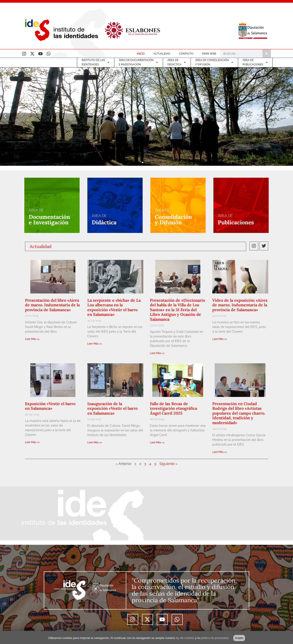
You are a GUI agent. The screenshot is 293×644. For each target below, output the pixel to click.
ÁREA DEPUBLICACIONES (255, 62)
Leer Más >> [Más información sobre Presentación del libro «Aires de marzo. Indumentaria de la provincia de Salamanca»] (32, 339)
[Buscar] (267, 53)
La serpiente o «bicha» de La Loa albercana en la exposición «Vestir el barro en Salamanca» (114, 307)
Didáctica (104, 222)
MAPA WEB (209, 54)
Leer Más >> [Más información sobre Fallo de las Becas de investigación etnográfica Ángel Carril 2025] (157, 442)
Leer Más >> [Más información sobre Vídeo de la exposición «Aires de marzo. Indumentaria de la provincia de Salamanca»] (220, 339)
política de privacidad (214, 638)
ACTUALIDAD (162, 54)
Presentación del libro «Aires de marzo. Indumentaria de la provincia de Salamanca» (52, 305)
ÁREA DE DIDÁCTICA (177, 62)
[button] (5, 116)
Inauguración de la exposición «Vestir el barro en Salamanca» (112, 408)
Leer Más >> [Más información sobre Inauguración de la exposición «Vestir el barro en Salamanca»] (95, 442)
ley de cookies (185, 638)
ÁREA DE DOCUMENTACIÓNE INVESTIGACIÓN (139, 62)
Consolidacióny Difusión (173, 220)
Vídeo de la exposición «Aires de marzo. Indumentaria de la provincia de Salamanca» (240, 305)
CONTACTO (186, 54)
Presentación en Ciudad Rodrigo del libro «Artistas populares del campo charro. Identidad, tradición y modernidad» (239, 413)
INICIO (141, 54)
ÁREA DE (36, 210)
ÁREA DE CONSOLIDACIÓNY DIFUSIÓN (214, 62)
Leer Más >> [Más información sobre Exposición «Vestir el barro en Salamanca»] (32, 442)
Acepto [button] (239, 638)
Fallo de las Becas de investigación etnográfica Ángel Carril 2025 (173, 408)
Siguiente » (168, 464)
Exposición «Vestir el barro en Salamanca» (50, 406)
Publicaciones (236, 222)
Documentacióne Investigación (49, 220)
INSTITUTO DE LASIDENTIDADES (96, 62)
